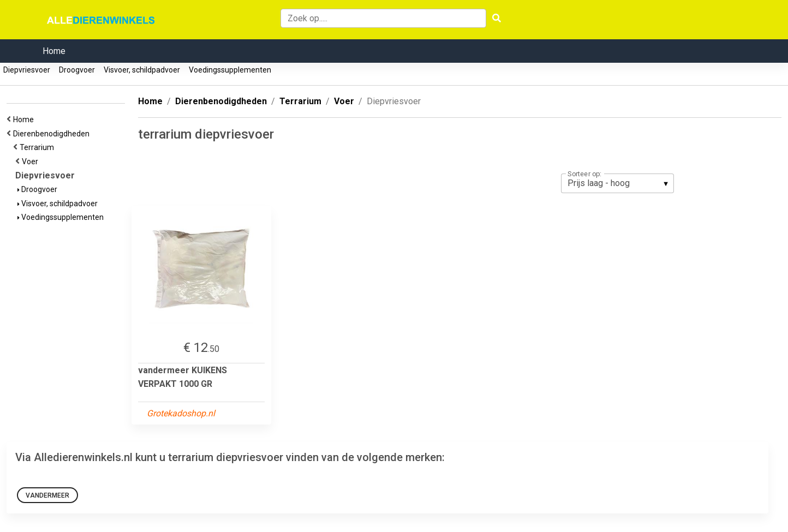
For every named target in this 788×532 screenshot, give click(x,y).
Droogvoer (77, 70)
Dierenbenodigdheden (53, 134)
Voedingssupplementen (230, 70)
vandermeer (47, 495)
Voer (32, 162)
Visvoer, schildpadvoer (142, 70)
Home (54, 51)
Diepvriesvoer (27, 70)
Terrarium (38, 147)
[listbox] (617, 183)
